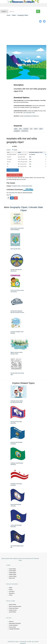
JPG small (9, 162)
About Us (11, 621)
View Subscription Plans (29, 113)
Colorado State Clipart (27, 186)
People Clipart (12, 573)
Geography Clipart (23, 15)
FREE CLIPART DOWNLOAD (12, 155)
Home (8, 15)
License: (9, 150)
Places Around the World (15, 606)
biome (36, 129)
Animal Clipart (12, 571)
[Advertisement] (23, 34)
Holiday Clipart (13, 574)
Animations (12, 591)
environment (25, 131)
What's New (12, 578)
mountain (26, 129)
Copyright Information (14, 629)
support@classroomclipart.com (31, 116)
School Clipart (12, 569)
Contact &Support (13, 625)
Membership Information (15, 623)
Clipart (14, 15)
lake (20, 129)
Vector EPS (9, 157)
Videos (11, 595)
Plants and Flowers (14, 608)
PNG (8, 164)
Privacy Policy (12, 627)
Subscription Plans (13, 193)
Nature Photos (13, 605)
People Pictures (13, 610)
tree (31, 129)
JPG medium (9, 159)
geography (17, 131)
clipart (16, 129)
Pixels (19, 152)
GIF (8, 167)
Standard (16, 150)
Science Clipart (13, 576)
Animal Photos (13, 612)
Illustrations (12, 593)
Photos (11, 589)
